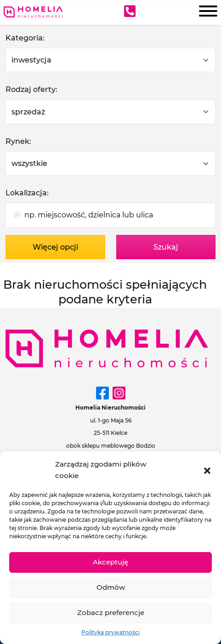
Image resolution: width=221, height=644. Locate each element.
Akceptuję (110, 562)
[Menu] (205, 12)
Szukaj (166, 247)
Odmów (111, 587)
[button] (207, 470)
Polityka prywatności (110, 632)
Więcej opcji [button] (55, 247)
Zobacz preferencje (111, 613)
